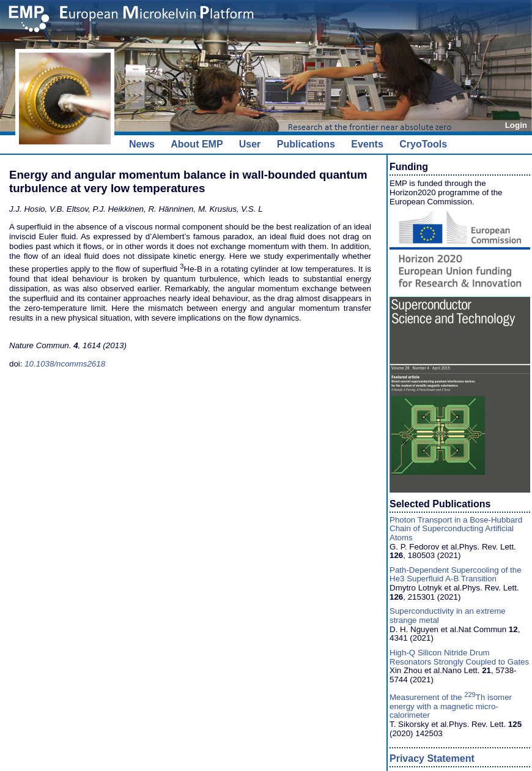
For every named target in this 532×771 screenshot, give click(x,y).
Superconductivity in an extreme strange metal (448, 616)
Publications (306, 144)
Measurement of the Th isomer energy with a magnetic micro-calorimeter (451, 706)
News (142, 144)
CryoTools (423, 144)
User (250, 144)
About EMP (197, 144)
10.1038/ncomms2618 (65, 364)
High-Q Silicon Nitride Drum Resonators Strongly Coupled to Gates (459, 657)
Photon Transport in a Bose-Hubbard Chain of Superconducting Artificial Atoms (456, 529)
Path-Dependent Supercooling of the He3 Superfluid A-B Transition (456, 575)
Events (367, 144)
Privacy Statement (432, 758)
